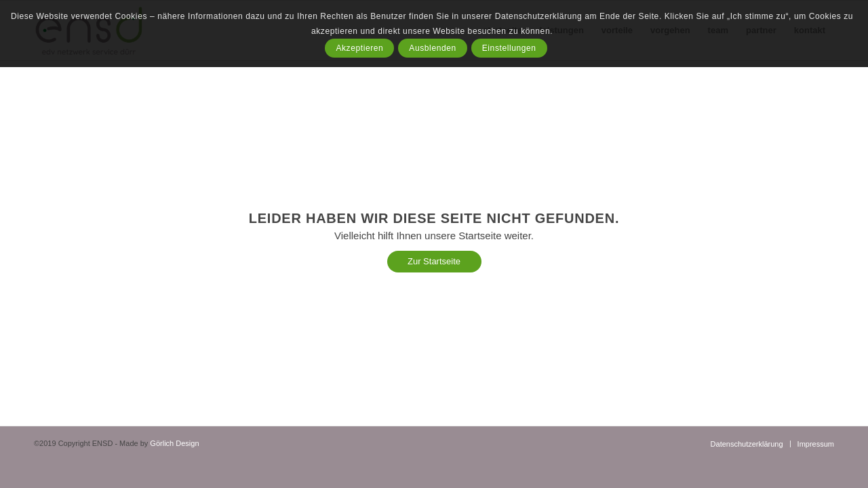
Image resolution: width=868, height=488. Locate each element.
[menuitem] (747, 444)
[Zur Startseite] (434, 262)
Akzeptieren (359, 48)
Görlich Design (174, 443)
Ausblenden (432, 48)
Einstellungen (509, 48)
